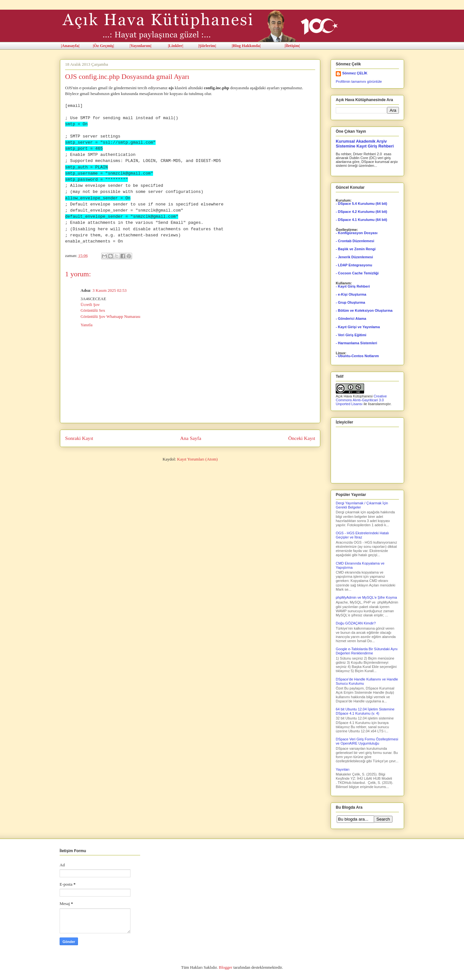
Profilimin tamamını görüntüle (359, 81)
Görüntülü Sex (93, 310)
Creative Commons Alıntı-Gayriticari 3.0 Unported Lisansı (361, 400)
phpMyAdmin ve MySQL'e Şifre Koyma (366, 597)
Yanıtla (87, 325)
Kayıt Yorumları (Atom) (198, 459)
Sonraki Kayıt (79, 438)
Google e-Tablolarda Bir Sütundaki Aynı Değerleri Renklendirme (367, 651)
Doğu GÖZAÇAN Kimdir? (356, 623)
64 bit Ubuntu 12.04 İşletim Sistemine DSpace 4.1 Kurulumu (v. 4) (365, 711)
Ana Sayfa (191, 438)
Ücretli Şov (90, 304)
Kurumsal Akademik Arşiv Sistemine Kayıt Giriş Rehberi (365, 144)
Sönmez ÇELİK (355, 73)
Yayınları (343, 769)
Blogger (226, 967)
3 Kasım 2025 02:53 (110, 290)
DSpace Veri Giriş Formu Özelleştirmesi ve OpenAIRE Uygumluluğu (367, 741)
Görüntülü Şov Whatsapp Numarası (111, 316)
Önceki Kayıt (302, 438)
